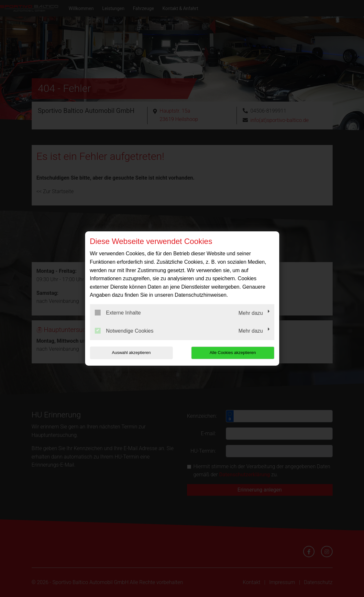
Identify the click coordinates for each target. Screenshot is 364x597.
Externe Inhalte (118, 313)
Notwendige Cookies (124, 331)
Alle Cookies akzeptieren (233, 353)
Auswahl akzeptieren (131, 353)
